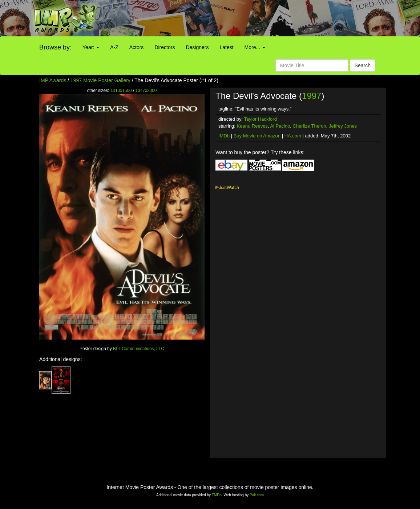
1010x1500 (121, 91)
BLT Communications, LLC (139, 349)
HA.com (293, 136)
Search (363, 65)
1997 (312, 96)
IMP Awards (53, 80)
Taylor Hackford (261, 119)
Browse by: (55, 47)
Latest (226, 47)
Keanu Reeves (252, 126)
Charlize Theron (310, 126)
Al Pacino (280, 126)
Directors (165, 47)
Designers (197, 47)
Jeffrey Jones (343, 126)
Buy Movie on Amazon (257, 136)
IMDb (224, 136)
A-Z (114, 47)
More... (255, 47)
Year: (91, 47)
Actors (137, 47)
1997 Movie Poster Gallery (100, 80)
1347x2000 (146, 91)
